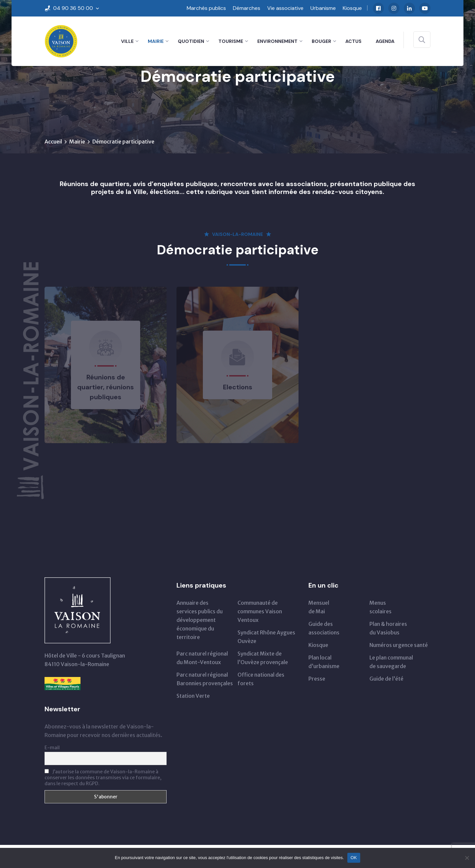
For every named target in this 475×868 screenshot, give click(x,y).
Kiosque (352, 8)
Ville (127, 41)
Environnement (277, 41)
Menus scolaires (380, 607)
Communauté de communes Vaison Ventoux (260, 611)
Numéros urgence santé (399, 645)
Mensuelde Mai (319, 607)
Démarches (247, 8)
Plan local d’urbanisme (324, 662)
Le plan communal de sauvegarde (391, 662)
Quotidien (191, 41)
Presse (317, 679)
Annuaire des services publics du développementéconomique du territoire (200, 620)
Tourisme (231, 41)
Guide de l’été (386, 679)
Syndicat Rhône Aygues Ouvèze (266, 637)
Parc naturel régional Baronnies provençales (205, 679)
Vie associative (285, 8)
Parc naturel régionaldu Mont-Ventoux (202, 658)
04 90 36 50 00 (73, 8)
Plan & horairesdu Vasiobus (388, 628)
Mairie (156, 41)
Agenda (385, 41)
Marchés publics (206, 8)
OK (354, 858)
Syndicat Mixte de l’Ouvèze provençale (263, 658)
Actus (353, 41)
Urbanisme (323, 8)
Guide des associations (324, 628)
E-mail (52, 748)
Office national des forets (261, 679)
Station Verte (193, 696)
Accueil (53, 142)
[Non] (467, 858)
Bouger (321, 41)
